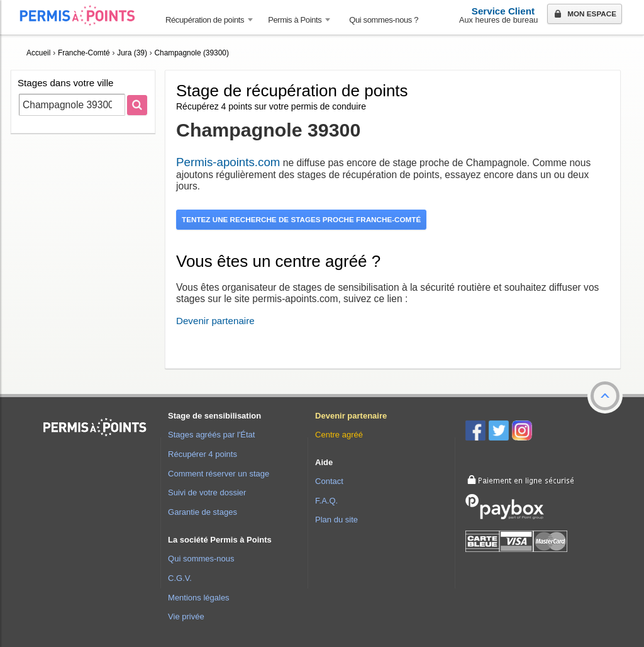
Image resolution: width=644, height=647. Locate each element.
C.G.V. (180, 578)
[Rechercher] (137, 105)
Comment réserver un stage (219, 474)
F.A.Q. (326, 501)
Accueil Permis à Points (84, 15)
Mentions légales (199, 598)
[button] (605, 396)
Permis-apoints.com (228, 162)
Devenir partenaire (215, 321)
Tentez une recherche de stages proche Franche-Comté (301, 219)
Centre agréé (339, 435)
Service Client (503, 11)
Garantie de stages (203, 512)
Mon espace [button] (584, 14)
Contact (329, 481)
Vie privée (186, 616)
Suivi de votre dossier (207, 492)
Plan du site (336, 520)
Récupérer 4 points (203, 454)
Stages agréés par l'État (211, 435)
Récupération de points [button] (205, 20)
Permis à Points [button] (295, 20)
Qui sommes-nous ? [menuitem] (384, 20)
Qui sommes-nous (201, 559)
